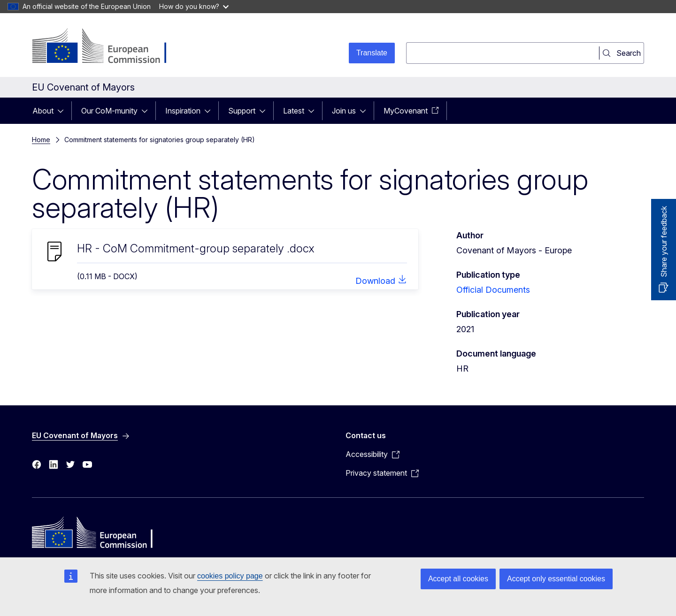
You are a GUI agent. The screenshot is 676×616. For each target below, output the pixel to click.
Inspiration (183, 111)
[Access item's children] (63, 111)
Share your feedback (664, 242)
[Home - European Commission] (108, 47)
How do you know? (194, 6)
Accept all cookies (458, 579)
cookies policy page (230, 576)
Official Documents (493, 290)
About (43, 111)
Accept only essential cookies (556, 579)
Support (242, 111)
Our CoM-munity (109, 111)
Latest (294, 111)
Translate (372, 53)
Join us (344, 111)
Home (41, 140)
